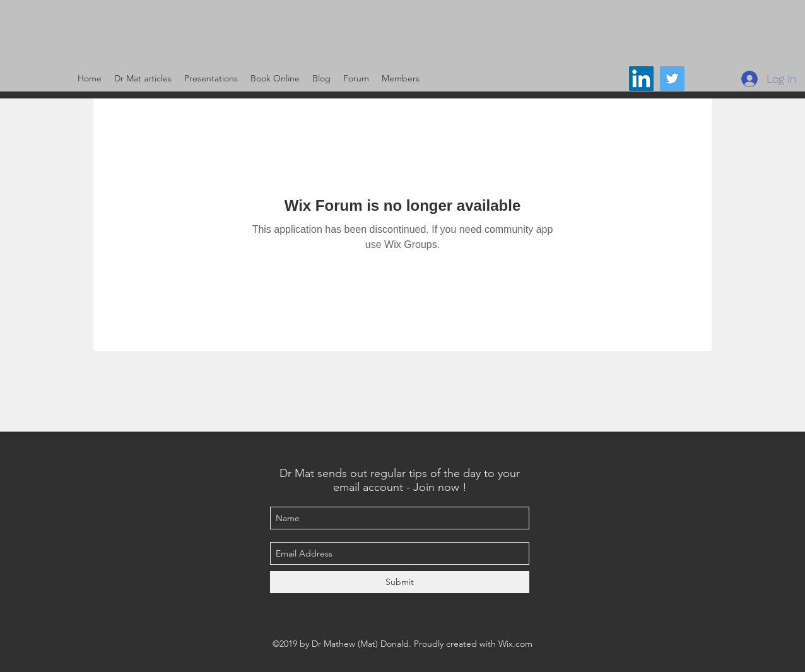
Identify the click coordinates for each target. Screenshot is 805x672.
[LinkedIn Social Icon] (641, 79)
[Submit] (400, 582)
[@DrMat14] (672, 79)
